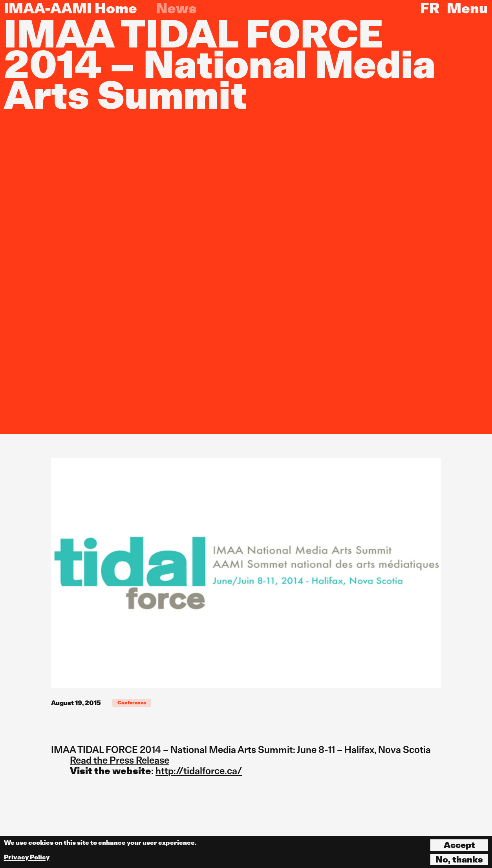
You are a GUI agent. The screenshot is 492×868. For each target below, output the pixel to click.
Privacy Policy (27, 857)
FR (430, 8)
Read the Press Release (120, 760)
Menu (467, 8)
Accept (459, 845)
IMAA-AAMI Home (70, 8)
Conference (132, 703)
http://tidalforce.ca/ (199, 771)
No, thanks (459, 859)
